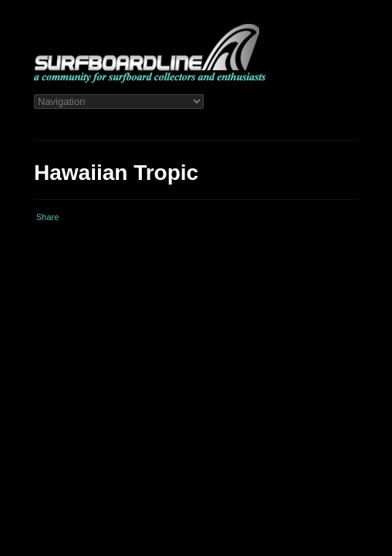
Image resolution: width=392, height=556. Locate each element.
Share (47, 217)
